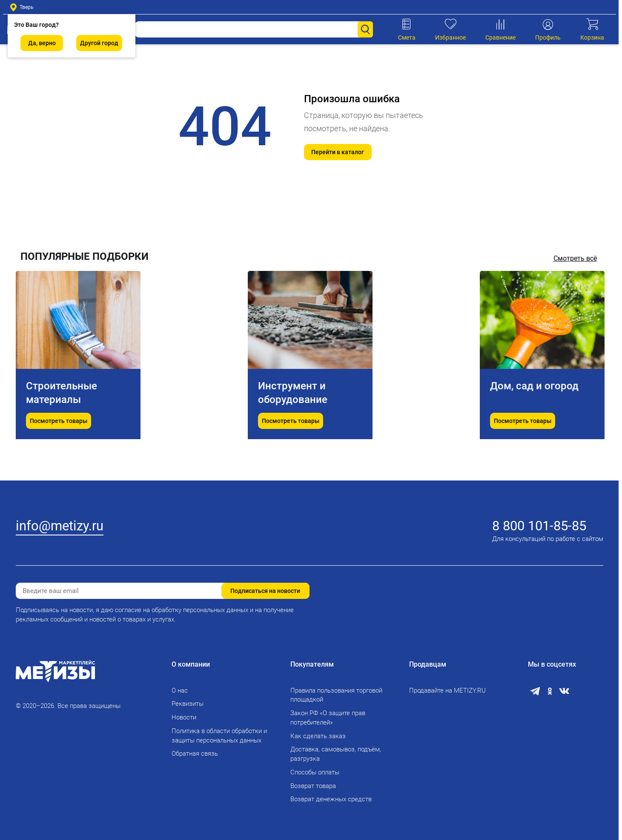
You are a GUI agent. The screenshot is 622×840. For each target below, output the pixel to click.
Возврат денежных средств (331, 799)
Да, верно (42, 43)
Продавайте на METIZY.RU (447, 690)
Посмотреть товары (59, 442)
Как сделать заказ (318, 736)
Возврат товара (313, 786)
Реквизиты (188, 704)
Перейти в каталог (338, 152)
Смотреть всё (575, 258)
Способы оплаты (315, 772)
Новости (184, 717)
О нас (180, 690)
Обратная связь (195, 754)
